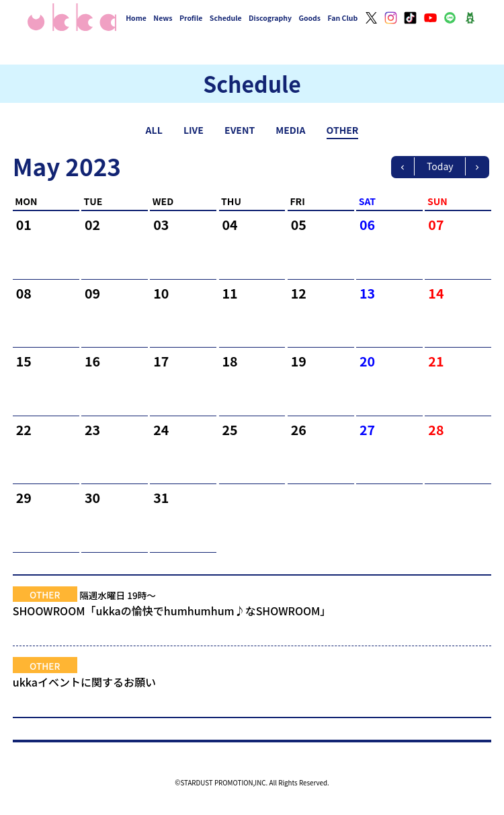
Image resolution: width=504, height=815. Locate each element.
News (163, 18)
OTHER (343, 130)
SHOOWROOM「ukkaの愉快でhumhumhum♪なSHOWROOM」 (252, 619)
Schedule (226, 18)
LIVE (194, 130)
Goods (309, 18)
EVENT (240, 130)
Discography (270, 18)
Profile (191, 18)
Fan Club (343, 18)
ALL (154, 130)
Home (136, 18)
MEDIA (290, 130)
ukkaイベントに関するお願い (252, 690)
